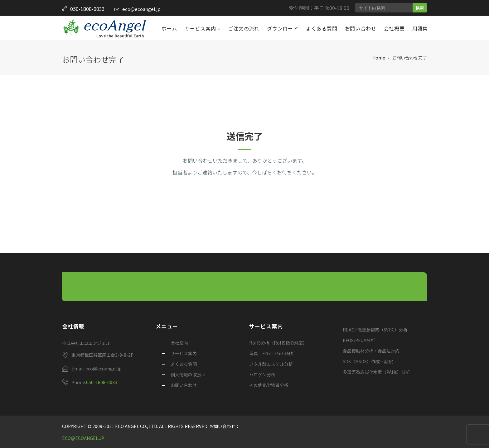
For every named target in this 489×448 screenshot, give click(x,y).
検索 (420, 8)
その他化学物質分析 (269, 385)
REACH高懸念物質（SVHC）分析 (375, 330)
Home (379, 58)
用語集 (420, 28)
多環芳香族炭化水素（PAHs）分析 (376, 372)
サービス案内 (201, 28)
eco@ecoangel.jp (141, 9)
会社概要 (394, 28)
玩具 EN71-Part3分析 (272, 353)
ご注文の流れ (244, 28)
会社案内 (179, 343)
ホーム (169, 28)
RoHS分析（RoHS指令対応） (278, 343)
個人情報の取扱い (188, 374)
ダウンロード (283, 28)
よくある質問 (322, 28)
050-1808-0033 (102, 382)
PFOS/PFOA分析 (359, 340)
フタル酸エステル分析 (271, 364)
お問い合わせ (361, 28)
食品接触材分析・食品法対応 (371, 351)
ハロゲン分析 (262, 374)
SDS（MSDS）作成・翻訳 (368, 361)
